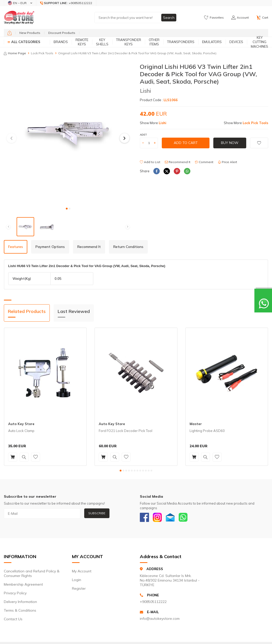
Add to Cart (186, 143)
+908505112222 (153, 603)
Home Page (15, 53)
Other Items (154, 42)
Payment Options (50, 247)
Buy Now (230, 143)
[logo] (19, 18)
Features (16, 247)
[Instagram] (159, 518)
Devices (236, 42)
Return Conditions (128, 247)
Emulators (212, 42)
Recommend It (178, 162)
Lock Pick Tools (42, 53)
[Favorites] (214, 18)
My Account (82, 572)
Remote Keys (82, 42)
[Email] (173, 518)
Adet (143, 135)
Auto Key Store (21, 424)
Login (77, 581)
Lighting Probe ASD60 (207, 431)
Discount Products (62, 33)
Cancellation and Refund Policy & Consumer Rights (32, 575)
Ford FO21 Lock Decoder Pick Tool (126, 431)
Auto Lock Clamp (21, 431)
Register (79, 590)
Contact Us (13, 620)
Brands (61, 42)
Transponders (181, 42)
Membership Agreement (23, 586)
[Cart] (262, 18)
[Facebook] (145, 518)
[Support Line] (66, 3)
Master (196, 424)
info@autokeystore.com (160, 620)
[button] (67, 209)
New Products (30, 33)
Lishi (145, 91)
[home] (10, 33)
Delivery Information (20, 603)
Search (169, 18)
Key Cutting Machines (259, 42)
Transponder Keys (129, 42)
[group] (68, 133)
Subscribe (97, 513)
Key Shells (102, 42)
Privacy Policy (15, 594)
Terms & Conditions (20, 612)
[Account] (240, 18)
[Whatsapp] (187, 518)
